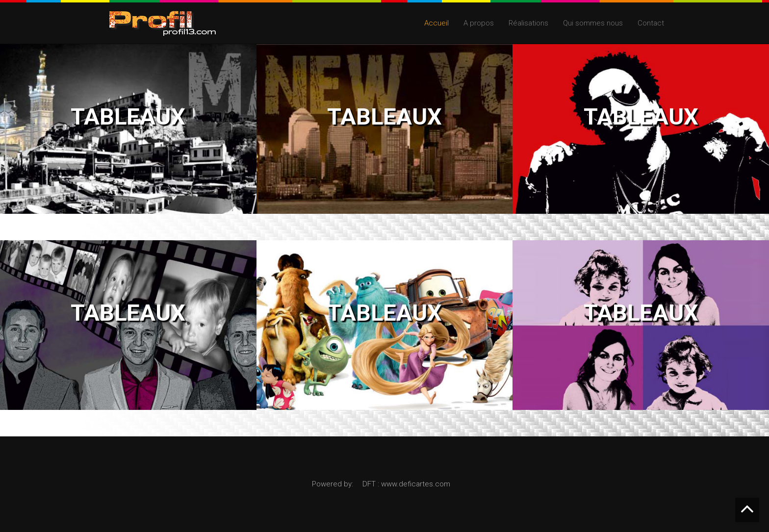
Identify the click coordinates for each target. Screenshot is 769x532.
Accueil (436, 23)
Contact (651, 23)
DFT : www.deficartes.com (406, 484)
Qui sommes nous (593, 23)
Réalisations (528, 23)
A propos (479, 23)
